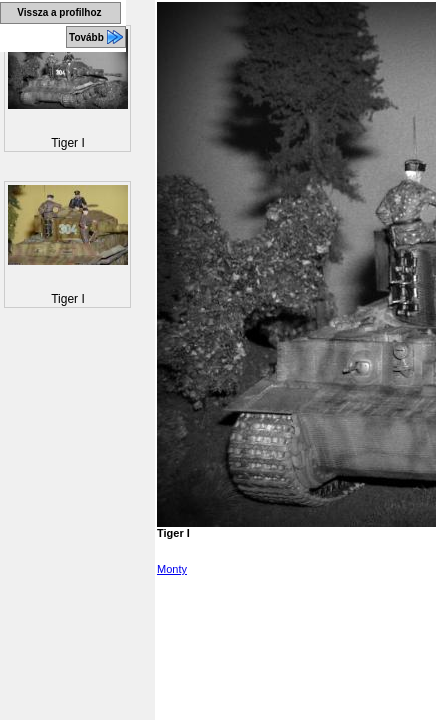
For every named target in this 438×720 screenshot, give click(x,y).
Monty (172, 569)
